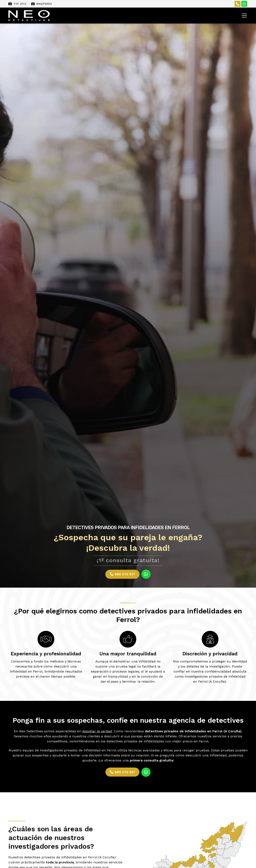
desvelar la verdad (97, 731)
